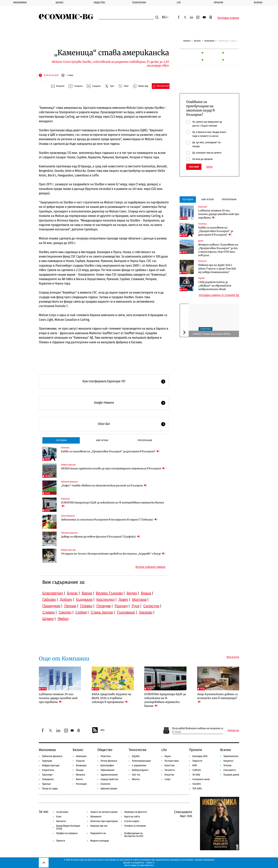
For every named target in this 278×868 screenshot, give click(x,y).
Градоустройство (109, 779)
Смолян (65, 612)
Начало (187, 41)
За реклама (62, 812)
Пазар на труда (50, 789)
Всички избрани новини (150, 567)
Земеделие (48, 779)
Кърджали (84, 599)
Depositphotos (147, 865)
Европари (47, 761)
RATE (195, 765)
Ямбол (63, 619)
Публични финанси (69, 482)
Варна (87, 593)
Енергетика (205, 329)
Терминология (231, 756)
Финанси (81, 775)
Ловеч (123, 599)
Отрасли (80, 761)
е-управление (139, 765)
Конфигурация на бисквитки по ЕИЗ (134, 835)
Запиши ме (233, 730)
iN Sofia (196, 775)
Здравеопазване (109, 775)
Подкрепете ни (98, 833)
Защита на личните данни (104, 812)
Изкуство (169, 775)
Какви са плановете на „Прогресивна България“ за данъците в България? (110, 451)
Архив (209, 167)
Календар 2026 (200, 756)
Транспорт (47, 775)
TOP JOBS (197, 789)
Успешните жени (201, 779)
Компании (209, 41)
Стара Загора (102, 612)
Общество (99, 3)
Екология (105, 784)
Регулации (81, 784)
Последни (61, 440)
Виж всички (233, 657)
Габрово (49, 599)
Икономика (20, 3)
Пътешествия (172, 761)
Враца (146, 593)
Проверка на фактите (136, 812)
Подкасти (197, 761)
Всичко (258, 3)
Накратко (228, 761)
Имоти (79, 779)
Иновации (81, 765)
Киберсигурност (140, 770)
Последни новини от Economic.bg (219, 295)
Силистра (151, 606)
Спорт (168, 779)
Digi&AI (201, 278)
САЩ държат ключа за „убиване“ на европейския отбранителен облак (215, 286)
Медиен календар (100, 841)
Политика (65, 448)
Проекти (219, 3)
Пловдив (103, 606)
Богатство (170, 765)
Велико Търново (109, 593)
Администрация (109, 789)
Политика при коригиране (104, 821)
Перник (70, 606)
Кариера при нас (99, 826)
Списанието (230, 770)
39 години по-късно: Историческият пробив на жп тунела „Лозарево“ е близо (113, 554)
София (81, 612)
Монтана (139, 599)
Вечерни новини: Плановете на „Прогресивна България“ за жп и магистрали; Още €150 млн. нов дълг (218, 250)
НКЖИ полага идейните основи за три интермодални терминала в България (113, 468)
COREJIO (197, 770)
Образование (108, 770)
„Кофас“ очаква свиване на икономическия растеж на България (104, 485)
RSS (98, 730)
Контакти (61, 821)
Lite (179, 3)
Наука (168, 756)
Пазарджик (51, 606)
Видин (132, 593)
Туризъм (46, 784)
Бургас (73, 593)
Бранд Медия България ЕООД (68, 827)
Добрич (66, 599)
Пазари (80, 770)
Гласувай (194, 167)
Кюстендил (105, 599)
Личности (202, 261)
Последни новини (228, 18)
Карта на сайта (132, 817)
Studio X (150, 863)
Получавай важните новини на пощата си (198, 728)
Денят (201, 241)
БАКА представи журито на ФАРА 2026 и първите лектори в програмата (111, 698)
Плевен (86, 606)
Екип (59, 817)
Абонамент (96, 817)
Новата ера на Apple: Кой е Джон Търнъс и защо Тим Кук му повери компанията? (217, 269)
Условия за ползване (135, 826)
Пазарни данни (231, 775)
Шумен (48, 619)
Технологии (139, 3)
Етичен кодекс (132, 821)
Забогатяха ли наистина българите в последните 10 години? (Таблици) (109, 519)
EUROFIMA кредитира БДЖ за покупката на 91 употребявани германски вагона (112, 504)
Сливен (49, 612)
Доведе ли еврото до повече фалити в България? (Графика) (101, 537)
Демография (107, 765)
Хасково (146, 612)
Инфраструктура (68, 465)
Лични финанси (68, 516)
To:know (227, 765)
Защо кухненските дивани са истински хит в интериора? (217, 698)
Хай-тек (136, 775)
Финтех (136, 779)
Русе (135, 606)
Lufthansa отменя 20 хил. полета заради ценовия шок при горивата (219, 214)
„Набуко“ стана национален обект (211, 334)
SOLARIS (197, 784)
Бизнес (60, 3)
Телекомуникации (141, 761)
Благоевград (53, 593)
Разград (121, 606)
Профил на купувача (67, 833)
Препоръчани (145, 440)
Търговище (126, 612)
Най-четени (102, 440)
